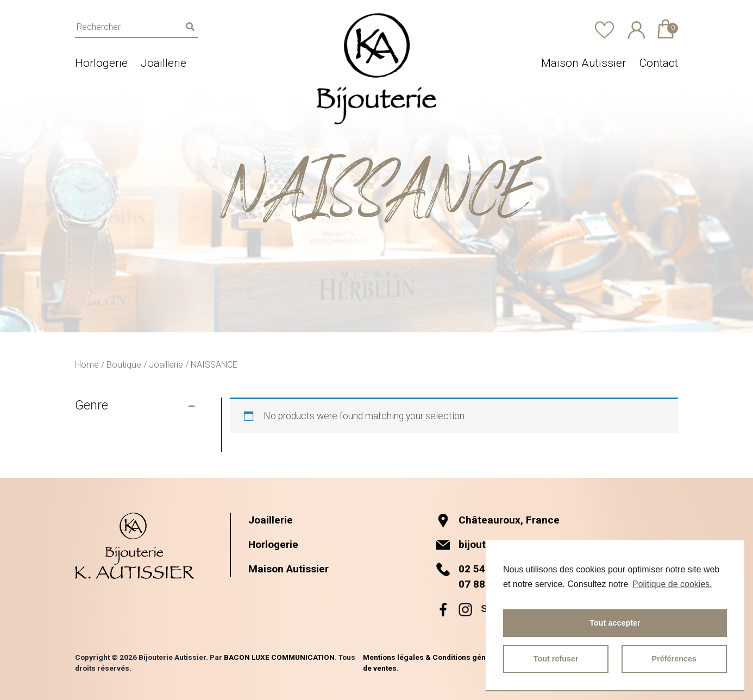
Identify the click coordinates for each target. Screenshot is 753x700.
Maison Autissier (583, 63)
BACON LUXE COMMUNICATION (279, 657)
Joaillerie (164, 63)
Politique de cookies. (672, 584)
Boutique (124, 365)
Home (87, 365)
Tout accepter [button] (615, 623)
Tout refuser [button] (556, 659)
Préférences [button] (674, 659)
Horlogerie (101, 63)
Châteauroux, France (498, 520)
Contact (658, 63)
